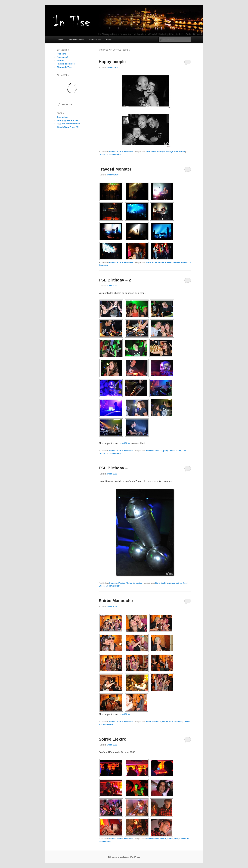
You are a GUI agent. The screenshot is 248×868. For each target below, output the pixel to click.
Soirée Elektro (113, 739)
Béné (148, 722)
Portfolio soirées (77, 40)
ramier (172, 451)
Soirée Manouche (116, 601)
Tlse (184, 451)
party (166, 451)
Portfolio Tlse (95, 40)
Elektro (163, 839)
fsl (161, 451)
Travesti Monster (115, 169)
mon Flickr (124, 443)
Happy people (112, 62)
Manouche (156, 722)
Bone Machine (152, 451)
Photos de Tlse (64, 67)
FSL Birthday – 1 (115, 468)
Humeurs (113, 583)
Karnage (161, 152)
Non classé (62, 57)
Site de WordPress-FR (68, 127)
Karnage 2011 (172, 152)
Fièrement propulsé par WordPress (124, 857)
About (109, 40)
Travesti (169, 262)
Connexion (62, 117)
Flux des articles (67, 120)
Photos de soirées (125, 152)
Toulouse (178, 722)
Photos (112, 152)
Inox (148, 152)
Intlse (153, 152)
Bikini (149, 262)
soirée (182, 152)
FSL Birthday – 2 (115, 280)
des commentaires (68, 124)
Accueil (61, 40)
